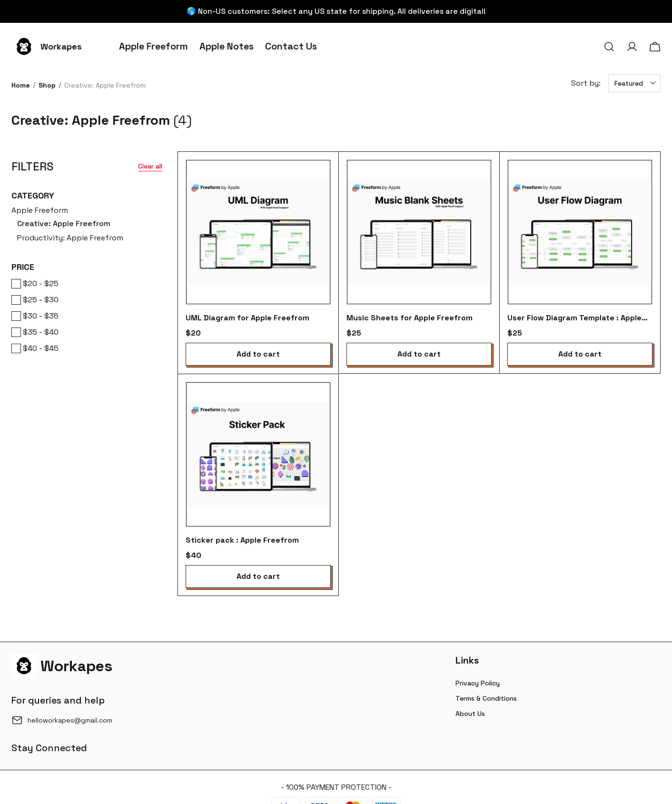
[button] (609, 47)
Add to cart (258, 354)
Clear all (150, 166)
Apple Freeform (87, 225)
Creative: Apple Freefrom (64, 223)
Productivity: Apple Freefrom (70, 238)
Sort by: (586, 83)
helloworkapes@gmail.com (70, 720)
